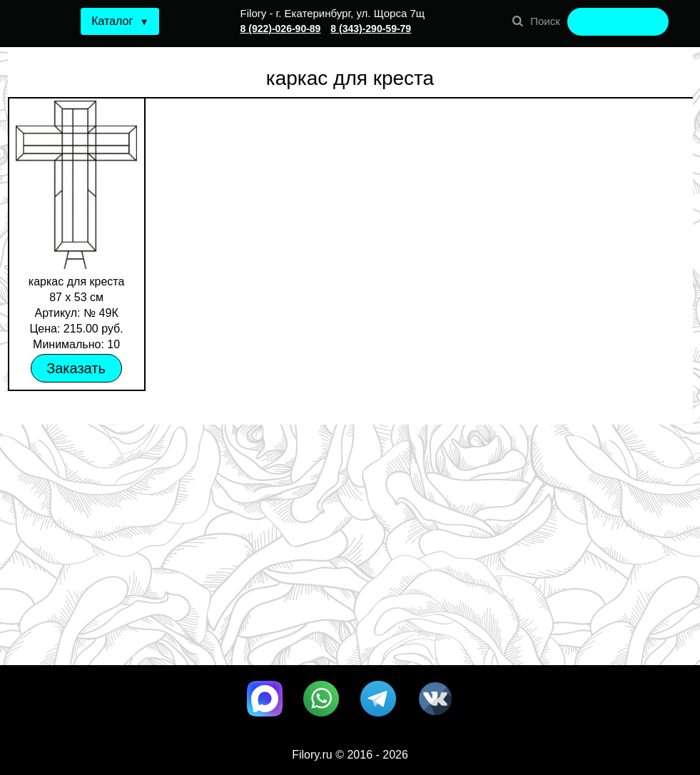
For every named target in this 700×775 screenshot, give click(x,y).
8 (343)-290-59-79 (371, 29)
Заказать (76, 368)
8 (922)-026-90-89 (281, 29)
